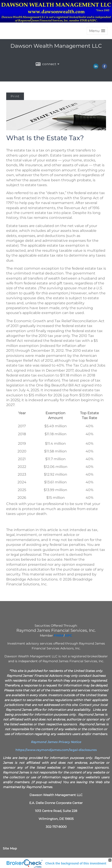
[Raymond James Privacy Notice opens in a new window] (56, 742)
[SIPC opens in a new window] (68, 635)
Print (15, 96)
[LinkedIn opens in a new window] (96, 67)
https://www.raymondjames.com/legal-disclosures (56, 750)
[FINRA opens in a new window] (59, 635)
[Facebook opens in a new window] (104, 67)
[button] (97, 31)
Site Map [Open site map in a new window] (10, 848)
